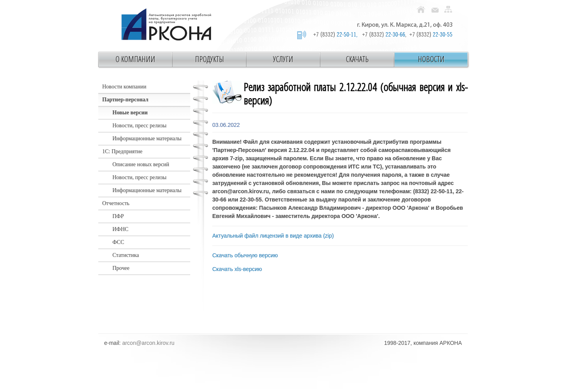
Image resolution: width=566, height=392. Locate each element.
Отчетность (116, 203)
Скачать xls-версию (237, 269)
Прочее (121, 268)
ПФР (118, 216)
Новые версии (130, 113)
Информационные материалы (147, 138)
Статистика (126, 255)
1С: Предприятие (122, 151)
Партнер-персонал (125, 100)
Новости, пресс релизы (139, 125)
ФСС (118, 242)
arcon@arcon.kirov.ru (148, 343)
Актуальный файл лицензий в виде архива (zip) (273, 236)
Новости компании (124, 87)
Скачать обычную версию (245, 255)
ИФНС (120, 229)
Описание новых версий (141, 164)
